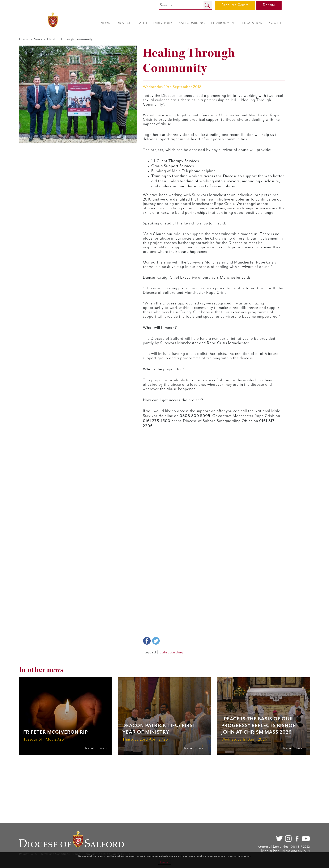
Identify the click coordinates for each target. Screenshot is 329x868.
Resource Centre (235, 5)
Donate (269, 5)
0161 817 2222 (275, 847)
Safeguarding (178, 728)
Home (50, 40)
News (66, 40)
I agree (164, 862)
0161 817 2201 (275, 851)
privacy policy (242, 856)
